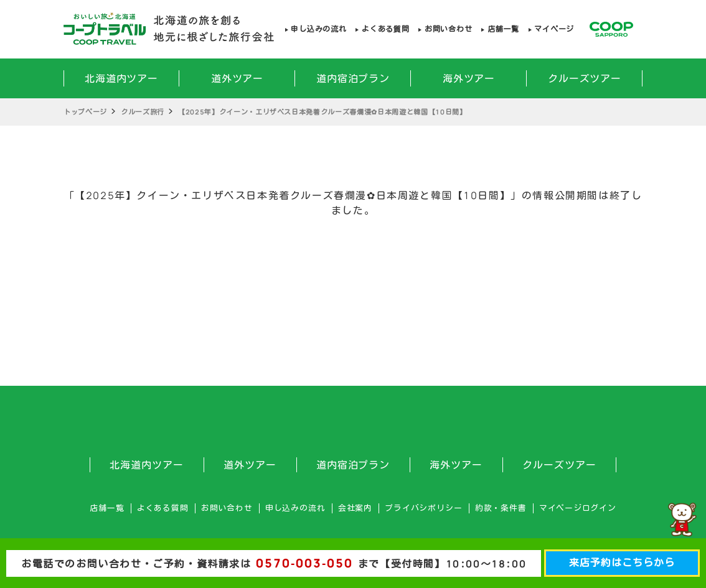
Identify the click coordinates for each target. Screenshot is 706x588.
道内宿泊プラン (353, 78)
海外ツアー (469, 78)
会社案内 (355, 508)
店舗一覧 (503, 29)
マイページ (554, 29)
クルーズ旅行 (143, 112)
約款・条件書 (501, 508)
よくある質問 (385, 29)
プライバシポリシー (423, 508)
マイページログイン (578, 508)
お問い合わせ (448, 29)
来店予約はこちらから (622, 562)
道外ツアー (238, 78)
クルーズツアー (585, 78)
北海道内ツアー (122, 78)
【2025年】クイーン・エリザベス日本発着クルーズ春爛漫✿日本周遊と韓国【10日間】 (322, 112)
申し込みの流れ (318, 29)
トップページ (85, 112)
